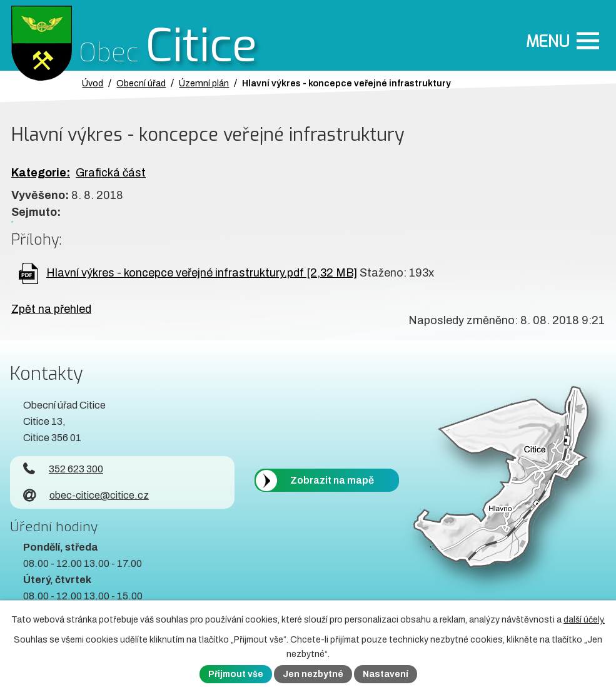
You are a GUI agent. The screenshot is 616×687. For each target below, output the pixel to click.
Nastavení (386, 674)
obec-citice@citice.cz (86, 495)
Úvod (93, 83)
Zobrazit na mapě (332, 480)
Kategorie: (41, 173)
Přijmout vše (236, 674)
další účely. (584, 620)
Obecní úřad (141, 83)
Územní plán (204, 83)
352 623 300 (63, 469)
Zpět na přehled (51, 309)
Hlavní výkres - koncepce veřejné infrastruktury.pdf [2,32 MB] (202, 273)
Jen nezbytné (313, 674)
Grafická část (111, 173)
